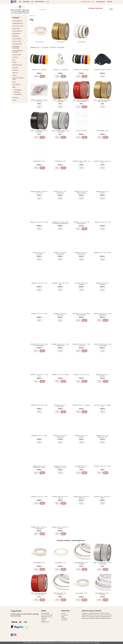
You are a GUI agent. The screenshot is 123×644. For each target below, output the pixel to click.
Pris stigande (45, 47)
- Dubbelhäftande (18, 94)
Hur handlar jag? (45, 613)
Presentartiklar (20, 23)
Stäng (98, 643)
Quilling (20, 68)
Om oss (63, 613)
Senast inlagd (61, 47)
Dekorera (20, 36)
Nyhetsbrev (64, 618)
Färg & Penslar (20, 31)
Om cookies (64, 620)
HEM (20, 2)
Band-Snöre (20, 29)
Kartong (20, 57)
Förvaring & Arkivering (20, 47)
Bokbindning (20, 34)
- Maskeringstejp (17, 90)
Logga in (43, 620)
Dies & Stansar (20, 39)
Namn (39, 47)
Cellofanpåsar (17, 44)
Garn (20, 82)
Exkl (93, 2)
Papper (20, 62)
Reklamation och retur (47, 617)
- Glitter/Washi (17, 92)
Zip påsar (15, 98)
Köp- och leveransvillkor (47, 615)
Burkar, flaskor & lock (20, 79)
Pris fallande (53, 47)
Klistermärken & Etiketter (20, 51)
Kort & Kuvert (20, 55)
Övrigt (15, 75)
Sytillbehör (20, 85)
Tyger (20, 100)
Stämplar (20, 70)
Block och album (20, 26)
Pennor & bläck (20, 65)
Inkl (90, 2)
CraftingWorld (20, 21)
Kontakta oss (65, 615)
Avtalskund (44, 618)
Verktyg (20, 73)
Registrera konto (45, 622)
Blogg (48, 2)
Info (36, 76)
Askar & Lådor (17, 41)
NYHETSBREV (26, 2)
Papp (20, 60)
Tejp (20, 87)
